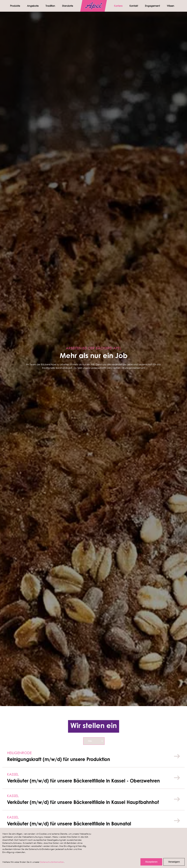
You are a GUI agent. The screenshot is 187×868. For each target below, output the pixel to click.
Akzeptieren (151, 862)
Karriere (118, 6)
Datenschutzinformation (52, 862)
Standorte (68, 6)
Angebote (33, 6)
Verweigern (174, 862)
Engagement (152, 6)
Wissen (171, 6)
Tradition (50, 6)
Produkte (15, 6)
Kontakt (134, 6)
